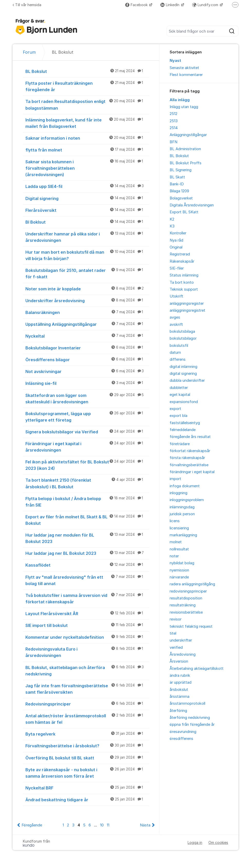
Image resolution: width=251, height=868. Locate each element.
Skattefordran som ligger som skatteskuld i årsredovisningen (87, 398)
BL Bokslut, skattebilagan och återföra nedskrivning (87, 670)
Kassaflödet (87, 565)
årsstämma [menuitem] (180, 697)
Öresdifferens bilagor (87, 359)
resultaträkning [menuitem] (183, 605)
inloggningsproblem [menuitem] (187, 500)
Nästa (145, 825)
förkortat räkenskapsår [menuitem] (190, 451)
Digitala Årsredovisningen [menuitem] (192, 205)
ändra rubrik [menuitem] (180, 675)
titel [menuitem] (173, 633)
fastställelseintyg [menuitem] (185, 423)
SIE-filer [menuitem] (177, 268)
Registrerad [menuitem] (180, 254)
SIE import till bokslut (87, 625)
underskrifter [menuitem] (181, 640)
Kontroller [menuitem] (178, 233)
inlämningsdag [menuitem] (182, 507)
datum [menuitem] (175, 352)
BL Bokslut (87, 71)
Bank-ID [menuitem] (177, 184)
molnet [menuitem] (176, 542)
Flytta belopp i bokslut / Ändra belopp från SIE (87, 502)
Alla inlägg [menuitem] (180, 100)
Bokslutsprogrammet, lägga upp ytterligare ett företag (87, 417)
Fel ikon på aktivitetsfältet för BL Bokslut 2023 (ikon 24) (87, 465)
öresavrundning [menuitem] (183, 732)
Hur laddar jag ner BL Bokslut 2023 (87, 553)
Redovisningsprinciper (87, 704)
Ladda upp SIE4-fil (87, 186)
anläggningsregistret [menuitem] (187, 310)
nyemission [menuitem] (179, 570)
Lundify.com (206, 5)
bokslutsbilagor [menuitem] (183, 338)
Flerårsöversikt (87, 210)
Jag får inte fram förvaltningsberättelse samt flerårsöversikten (87, 689)
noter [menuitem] (174, 556)
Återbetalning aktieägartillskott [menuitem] (197, 669)
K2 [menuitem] (172, 219)
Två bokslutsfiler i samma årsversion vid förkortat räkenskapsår (87, 598)
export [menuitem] (175, 409)
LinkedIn (170, 5)
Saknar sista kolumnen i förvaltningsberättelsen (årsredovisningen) (87, 168)
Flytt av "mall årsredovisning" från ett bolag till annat (87, 580)
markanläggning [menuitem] (183, 535)
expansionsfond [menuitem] (184, 402)
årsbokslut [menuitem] (179, 690)
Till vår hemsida (27, 5)
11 (108, 825)
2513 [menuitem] (174, 121)
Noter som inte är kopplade (87, 289)
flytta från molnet (87, 150)
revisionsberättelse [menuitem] (186, 612)
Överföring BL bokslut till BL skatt (87, 758)
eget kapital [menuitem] (180, 395)
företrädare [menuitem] (180, 444)
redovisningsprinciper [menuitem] (188, 591)
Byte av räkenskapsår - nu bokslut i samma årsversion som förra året (87, 773)
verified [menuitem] (176, 647)
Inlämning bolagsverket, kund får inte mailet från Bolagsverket (87, 123)
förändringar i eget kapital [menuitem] (192, 472)
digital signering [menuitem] (183, 374)
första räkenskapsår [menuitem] (187, 458)
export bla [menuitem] (178, 416)
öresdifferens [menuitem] (181, 739)
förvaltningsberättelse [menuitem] (189, 465)
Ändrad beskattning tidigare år (87, 799)
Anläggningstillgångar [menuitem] (188, 135)
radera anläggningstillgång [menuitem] (192, 584)
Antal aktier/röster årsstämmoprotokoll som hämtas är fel (87, 719)
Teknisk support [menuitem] (184, 289)
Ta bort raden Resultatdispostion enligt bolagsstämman (87, 104)
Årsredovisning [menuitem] (183, 654)
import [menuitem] (175, 479)
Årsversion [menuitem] (179, 661)
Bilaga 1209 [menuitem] (179, 191)
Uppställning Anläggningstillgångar (87, 324)
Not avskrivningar (87, 371)
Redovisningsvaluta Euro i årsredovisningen (87, 652)
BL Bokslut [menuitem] (179, 156)
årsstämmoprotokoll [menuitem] (187, 703)
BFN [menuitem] (173, 142)
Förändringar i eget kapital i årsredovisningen (87, 447)
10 (102, 825)
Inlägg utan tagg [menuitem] (184, 107)
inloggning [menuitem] (178, 493)
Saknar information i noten (87, 138)
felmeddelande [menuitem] (183, 430)
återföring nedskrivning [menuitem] (190, 718)
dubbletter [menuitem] (179, 388)
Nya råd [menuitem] (176, 240)
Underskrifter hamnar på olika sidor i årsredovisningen (87, 237)
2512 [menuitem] (173, 114)
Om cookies (218, 842)
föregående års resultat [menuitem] (190, 437)
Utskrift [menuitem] (176, 296)
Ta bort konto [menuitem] (182, 282)
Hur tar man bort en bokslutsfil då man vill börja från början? (87, 255)
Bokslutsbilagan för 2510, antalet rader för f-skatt (87, 273)
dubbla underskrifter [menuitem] (187, 380)
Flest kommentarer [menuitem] (186, 75)
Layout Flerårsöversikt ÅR (87, 613)
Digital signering (87, 198)
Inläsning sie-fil (87, 383)
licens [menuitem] (175, 521)
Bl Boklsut (87, 222)
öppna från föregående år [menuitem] (192, 724)
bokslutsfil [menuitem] (179, 346)
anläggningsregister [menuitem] (187, 303)
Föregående (32, 825)
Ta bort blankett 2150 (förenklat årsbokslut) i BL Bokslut (87, 483)
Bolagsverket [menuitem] (181, 198)
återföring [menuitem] (178, 711)
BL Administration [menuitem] (185, 149)
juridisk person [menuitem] (182, 514)
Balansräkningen (87, 312)
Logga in (195, 842)
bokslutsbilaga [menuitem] (182, 331)
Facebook (137, 5)
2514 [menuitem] (174, 128)
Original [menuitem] (176, 247)
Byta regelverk (87, 734)
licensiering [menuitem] (179, 528)
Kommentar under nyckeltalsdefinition (87, 637)
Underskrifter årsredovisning (87, 300)
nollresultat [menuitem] (179, 549)
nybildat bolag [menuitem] (182, 563)
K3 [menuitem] (172, 226)
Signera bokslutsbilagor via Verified (87, 432)
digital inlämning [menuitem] (184, 367)
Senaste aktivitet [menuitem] (184, 68)
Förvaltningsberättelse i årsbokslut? (87, 746)
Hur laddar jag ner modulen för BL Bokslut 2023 (87, 538)
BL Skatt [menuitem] (177, 177)
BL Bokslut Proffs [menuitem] (186, 163)
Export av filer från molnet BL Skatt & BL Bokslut (87, 520)
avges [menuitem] (175, 317)
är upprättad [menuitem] (181, 682)
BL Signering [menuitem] (181, 170)
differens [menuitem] (178, 359)
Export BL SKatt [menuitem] (184, 212)
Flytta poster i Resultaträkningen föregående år (87, 86)
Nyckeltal (87, 336)
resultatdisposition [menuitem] (186, 598)
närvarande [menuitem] (179, 577)
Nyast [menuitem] (175, 61)
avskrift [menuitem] (176, 325)
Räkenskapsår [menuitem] (182, 261)
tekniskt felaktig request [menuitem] (191, 626)
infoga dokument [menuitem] (185, 486)
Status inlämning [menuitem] (184, 275)
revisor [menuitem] (176, 619)
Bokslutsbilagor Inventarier (87, 348)
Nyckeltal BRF (87, 788)
